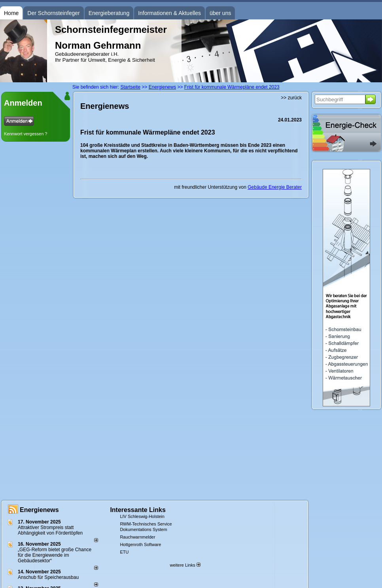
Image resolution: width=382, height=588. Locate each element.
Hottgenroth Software (140, 544)
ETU (124, 552)
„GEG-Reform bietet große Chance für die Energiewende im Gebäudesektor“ (55, 555)
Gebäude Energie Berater (275, 187)
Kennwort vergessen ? (26, 134)
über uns (220, 13)
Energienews (39, 510)
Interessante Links (138, 510)
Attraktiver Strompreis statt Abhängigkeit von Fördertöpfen (50, 530)
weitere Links (185, 565)
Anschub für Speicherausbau (48, 577)
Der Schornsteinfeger (53, 13)
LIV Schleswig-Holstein (142, 516)
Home (11, 13)
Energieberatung (109, 13)
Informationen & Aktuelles (169, 13)
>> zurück (291, 98)
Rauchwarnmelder (137, 537)
